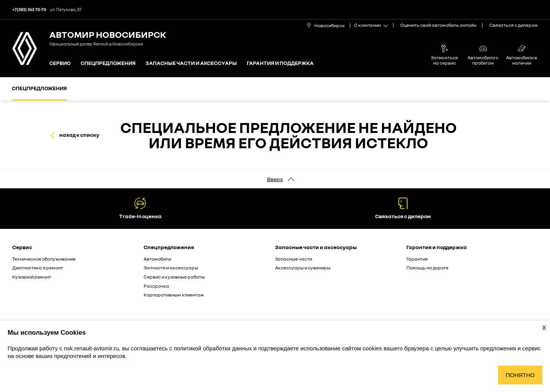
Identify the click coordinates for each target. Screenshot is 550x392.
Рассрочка (156, 286)
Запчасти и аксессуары (171, 268)
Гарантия (417, 259)
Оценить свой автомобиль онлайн (438, 25)
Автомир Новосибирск (108, 34)
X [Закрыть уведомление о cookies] (544, 328)
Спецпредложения (108, 63)
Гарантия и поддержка (280, 63)
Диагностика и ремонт (38, 268)
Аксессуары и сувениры (303, 268)
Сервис (60, 63)
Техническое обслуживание (44, 259)
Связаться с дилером (514, 25)
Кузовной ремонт (32, 277)
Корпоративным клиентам (174, 295)
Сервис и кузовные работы (174, 277)
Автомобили (157, 259)
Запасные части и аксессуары (191, 63)
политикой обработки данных (214, 348)
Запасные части (294, 259)
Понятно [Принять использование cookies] (520, 375)
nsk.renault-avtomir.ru (91, 348)
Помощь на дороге (427, 268)
